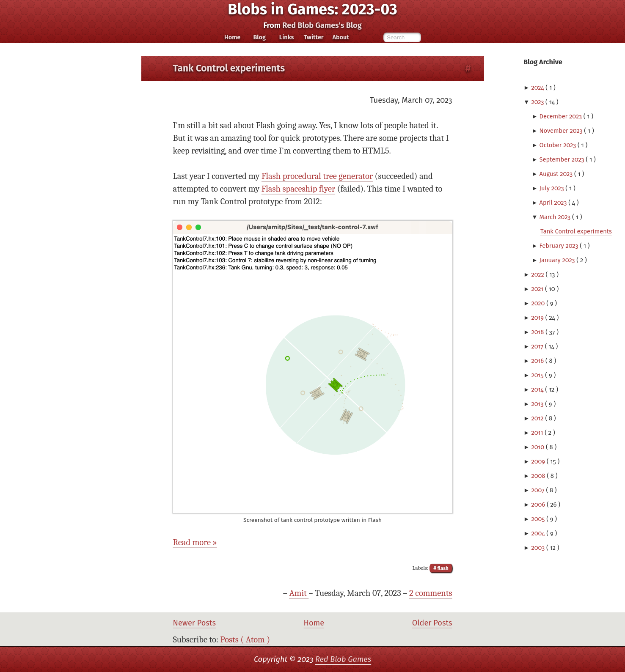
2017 (538, 346)
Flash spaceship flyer (298, 189)
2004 (539, 533)
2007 (538, 490)
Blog (259, 37)
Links (287, 37)
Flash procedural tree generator (317, 176)
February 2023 (560, 246)
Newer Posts (194, 623)
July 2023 (553, 188)
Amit (299, 593)
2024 (538, 88)
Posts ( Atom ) (245, 640)
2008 (539, 476)
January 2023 (558, 260)
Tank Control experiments (576, 231)
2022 (538, 274)
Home (232, 37)
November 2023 (562, 131)
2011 (538, 433)
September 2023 (563, 159)
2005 (539, 519)
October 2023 (559, 145)
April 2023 (554, 203)
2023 (538, 102)
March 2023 (556, 217)
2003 (539, 548)
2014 (538, 389)
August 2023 (557, 174)
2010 (538, 447)
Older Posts (432, 623)
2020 (539, 303)
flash (442, 568)
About (340, 37)
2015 (538, 375)
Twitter (314, 37)
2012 (538, 418)
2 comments (431, 593)
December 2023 (562, 116)
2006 (539, 505)
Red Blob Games (343, 659)
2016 (538, 361)
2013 (538, 404)
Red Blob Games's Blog (322, 25)
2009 (539, 461)
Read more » (195, 542)
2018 (538, 332)
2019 (538, 318)
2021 (538, 289)
